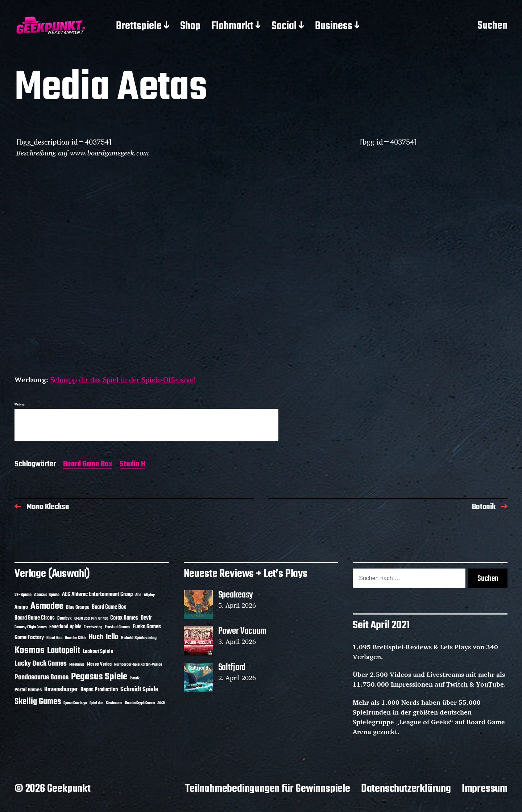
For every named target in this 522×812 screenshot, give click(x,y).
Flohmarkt (232, 26)
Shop (190, 26)
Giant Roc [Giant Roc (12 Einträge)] (54, 638)
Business (334, 26)
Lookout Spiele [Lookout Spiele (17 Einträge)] (98, 652)
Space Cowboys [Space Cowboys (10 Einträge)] (75, 703)
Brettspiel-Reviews (402, 647)
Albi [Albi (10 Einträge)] (138, 595)
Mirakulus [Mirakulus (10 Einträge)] (77, 665)
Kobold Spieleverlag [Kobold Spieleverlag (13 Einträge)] (139, 638)
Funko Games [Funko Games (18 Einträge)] (147, 627)
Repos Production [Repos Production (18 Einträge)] (99, 690)
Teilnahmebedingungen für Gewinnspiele (268, 789)
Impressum (485, 789)
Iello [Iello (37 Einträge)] (112, 637)
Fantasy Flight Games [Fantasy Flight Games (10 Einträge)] (31, 627)
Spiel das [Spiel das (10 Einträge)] (96, 703)
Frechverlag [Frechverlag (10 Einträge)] (93, 627)
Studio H (132, 465)
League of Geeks (424, 722)
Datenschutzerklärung (406, 789)
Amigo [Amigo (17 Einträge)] (21, 607)
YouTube (490, 684)
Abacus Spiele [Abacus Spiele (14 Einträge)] (47, 595)
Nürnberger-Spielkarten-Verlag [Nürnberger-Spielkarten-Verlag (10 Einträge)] (138, 665)
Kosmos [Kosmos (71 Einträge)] (30, 651)
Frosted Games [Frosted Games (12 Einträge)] (117, 627)
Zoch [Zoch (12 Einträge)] (161, 703)
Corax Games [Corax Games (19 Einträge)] (124, 618)
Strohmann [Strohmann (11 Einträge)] (114, 703)
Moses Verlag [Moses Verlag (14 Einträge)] (99, 664)
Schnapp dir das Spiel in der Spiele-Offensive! (123, 380)
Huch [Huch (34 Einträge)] (96, 637)
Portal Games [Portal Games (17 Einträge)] (28, 690)
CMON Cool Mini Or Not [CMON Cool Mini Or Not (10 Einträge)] (91, 619)
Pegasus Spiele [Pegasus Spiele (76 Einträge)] (99, 677)
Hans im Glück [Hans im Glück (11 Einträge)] (76, 638)
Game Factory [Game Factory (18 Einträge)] (29, 638)
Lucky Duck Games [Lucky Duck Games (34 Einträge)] (41, 664)
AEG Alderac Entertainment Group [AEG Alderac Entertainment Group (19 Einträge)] (97, 595)
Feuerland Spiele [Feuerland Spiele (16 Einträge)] (65, 627)
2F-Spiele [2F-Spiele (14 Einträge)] (23, 595)
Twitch (457, 684)
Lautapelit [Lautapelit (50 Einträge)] (64, 651)
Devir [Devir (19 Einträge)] (146, 618)
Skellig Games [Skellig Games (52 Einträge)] (38, 702)
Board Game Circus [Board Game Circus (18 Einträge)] (35, 618)
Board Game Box (88, 465)
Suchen (492, 26)
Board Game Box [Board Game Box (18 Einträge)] (109, 607)
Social (284, 26)
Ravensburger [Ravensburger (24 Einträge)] (61, 690)
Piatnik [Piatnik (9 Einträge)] (135, 678)
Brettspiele (139, 26)
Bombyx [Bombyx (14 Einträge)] (65, 618)
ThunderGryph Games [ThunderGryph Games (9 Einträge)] (140, 703)
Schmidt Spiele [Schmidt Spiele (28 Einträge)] (139, 690)
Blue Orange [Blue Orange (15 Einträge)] (78, 607)
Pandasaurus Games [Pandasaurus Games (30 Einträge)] (42, 678)
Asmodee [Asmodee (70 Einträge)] (47, 606)
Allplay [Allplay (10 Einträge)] (149, 595)
